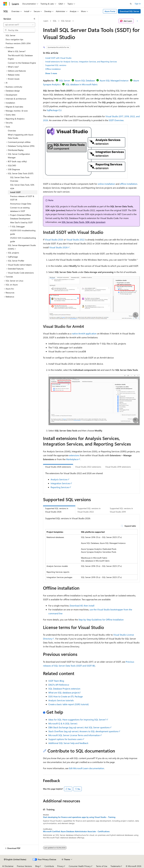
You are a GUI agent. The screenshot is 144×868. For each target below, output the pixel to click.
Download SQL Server (129, 11)
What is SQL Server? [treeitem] (17, 51)
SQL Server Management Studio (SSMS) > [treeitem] (22, 247)
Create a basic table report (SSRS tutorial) (69, 704)
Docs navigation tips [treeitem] (14, 39)
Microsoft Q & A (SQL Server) (63, 723)
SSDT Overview (116, 120)
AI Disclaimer (8, 866)
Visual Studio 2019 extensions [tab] (118, 467)
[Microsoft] (5, 4)
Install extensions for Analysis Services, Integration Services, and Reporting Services (81, 62)
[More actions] (137, 21)
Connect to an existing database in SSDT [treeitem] (20, 209)
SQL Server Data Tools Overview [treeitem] (20, 179)
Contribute (49, 866)
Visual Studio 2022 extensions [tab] (88, 467)
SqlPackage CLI (54, 110)
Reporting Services (60, 487)
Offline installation (53, 69)
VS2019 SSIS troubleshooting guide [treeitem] (23, 232)
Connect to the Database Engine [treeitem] (22, 63)
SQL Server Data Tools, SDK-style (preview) (84, 222)
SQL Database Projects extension (64, 689)
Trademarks (115, 866)
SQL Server (66, 21)
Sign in (138, 4)
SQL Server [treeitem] (10, 35)
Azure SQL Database (85, 80)
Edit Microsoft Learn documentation (86, 768)
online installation (106, 184)
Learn (46, 21)
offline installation (129, 184)
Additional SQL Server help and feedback (68, 743)
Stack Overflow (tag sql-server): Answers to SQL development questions (83, 731)
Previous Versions (24, 866)
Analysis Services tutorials (61, 700)
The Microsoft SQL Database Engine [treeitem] (20, 57)
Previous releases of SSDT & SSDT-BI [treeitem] (22, 198)
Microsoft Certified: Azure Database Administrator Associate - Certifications (76, 831)
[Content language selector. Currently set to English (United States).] (15, 859)
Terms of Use (102, 866)
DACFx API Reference (59, 685)
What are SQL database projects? (64, 692)
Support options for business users (65, 739)
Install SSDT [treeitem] (15, 192)
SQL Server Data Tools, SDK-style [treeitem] (22, 187)
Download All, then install (82, 606)
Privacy (60, 866)
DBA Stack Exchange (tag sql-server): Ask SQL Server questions (79, 727)
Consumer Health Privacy (80, 866)
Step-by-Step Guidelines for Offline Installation (101, 620)
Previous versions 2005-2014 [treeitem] (18, 43)
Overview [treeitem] (12, 131)
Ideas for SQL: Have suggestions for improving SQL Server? (77, 720)
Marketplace (72, 459)
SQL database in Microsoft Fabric (82, 84)
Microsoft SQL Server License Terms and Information (74, 735)
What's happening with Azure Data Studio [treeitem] (21, 136)
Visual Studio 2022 (76, 240)
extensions (74, 455)
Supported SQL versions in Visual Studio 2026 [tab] (57, 510)
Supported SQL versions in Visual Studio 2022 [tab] (89, 510)
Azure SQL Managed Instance (114, 80)
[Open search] (131, 4)
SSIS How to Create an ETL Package (66, 696)
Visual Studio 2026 (54, 240)
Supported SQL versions (56, 65)
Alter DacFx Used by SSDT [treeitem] (21, 222)
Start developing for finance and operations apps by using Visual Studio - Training (79, 817)
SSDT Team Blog (56, 681)
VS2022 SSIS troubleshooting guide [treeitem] (23, 240)
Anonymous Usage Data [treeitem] (21, 204)
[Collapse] (34, 19)
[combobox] (19, 25)
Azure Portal (110, 11)
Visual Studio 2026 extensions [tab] (58, 467)
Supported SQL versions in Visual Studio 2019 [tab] (121, 510)
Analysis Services (59, 479)
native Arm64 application (84, 333)
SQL (55, 21)
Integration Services (60, 483)
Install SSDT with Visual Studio (58, 58)
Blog (37, 866)
